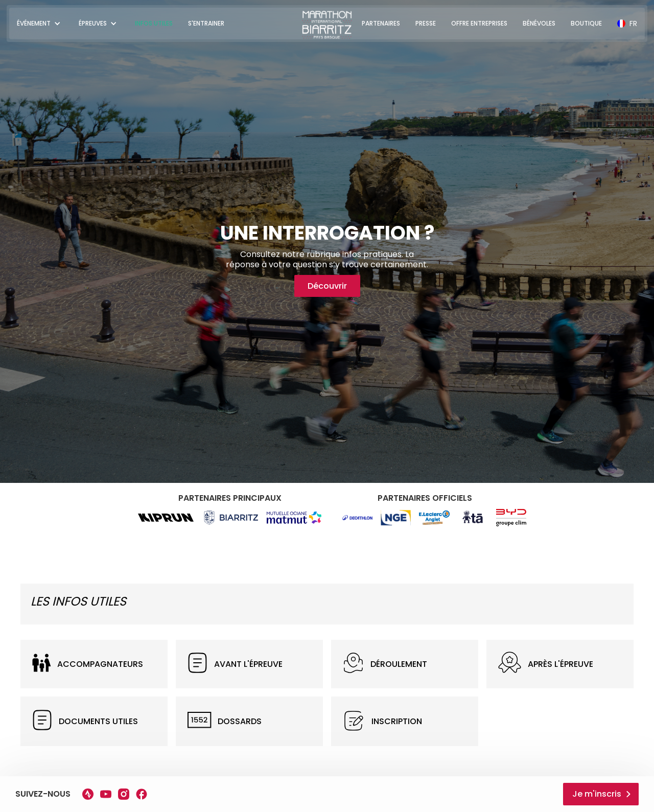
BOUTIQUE (586, 23)
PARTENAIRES (381, 23)
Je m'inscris (597, 794)
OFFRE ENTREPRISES (479, 23)
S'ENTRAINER (206, 23)
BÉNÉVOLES (539, 23)
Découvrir (327, 286)
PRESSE (426, 23)
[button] (40, 24)
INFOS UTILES (154, 23)
